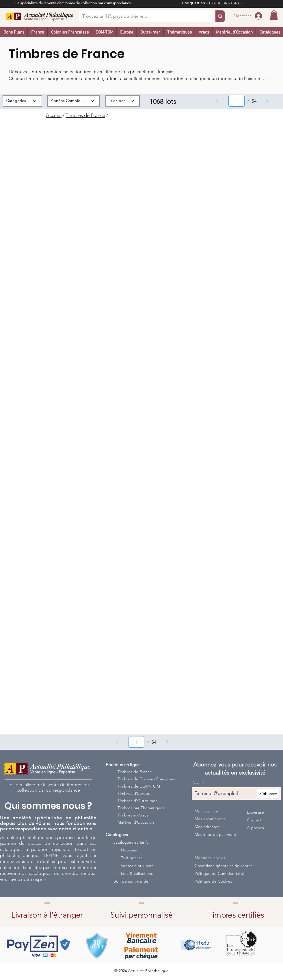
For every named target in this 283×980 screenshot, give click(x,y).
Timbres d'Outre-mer (137, 801)
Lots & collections (137, 873)
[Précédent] (217, 101)
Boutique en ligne (123, 765)
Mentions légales (210, 858)
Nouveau (129, 850)
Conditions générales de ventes (218, 866)
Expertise (255, 812)
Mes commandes (210, 819)
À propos (255, 828)
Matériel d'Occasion (136, 822)
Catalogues (117, 835)
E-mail (197, 783)
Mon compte (206, 811)
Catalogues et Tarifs (130, 842)
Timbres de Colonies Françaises (142, 779)
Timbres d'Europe (134, 793)
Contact (254, 820)
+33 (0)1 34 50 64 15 (225, 3)
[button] (274, 15)
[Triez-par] (123, 101)
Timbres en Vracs (133, 815)
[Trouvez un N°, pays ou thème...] (143, 16)
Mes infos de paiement (215, 834)
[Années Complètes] (74, 101)
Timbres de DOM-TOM (139, 786)
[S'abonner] (268, 794)
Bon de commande (131, 881)
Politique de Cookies (213, 881)
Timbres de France (85, 115)
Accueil (54, 115)
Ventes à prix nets (137, 866)
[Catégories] (22, 101)
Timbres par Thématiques (141, 808)
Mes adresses (207, 827)
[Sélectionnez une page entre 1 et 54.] (237, 101)
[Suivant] (267, 101)
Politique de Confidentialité (218, 873)
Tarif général (132, 858)
